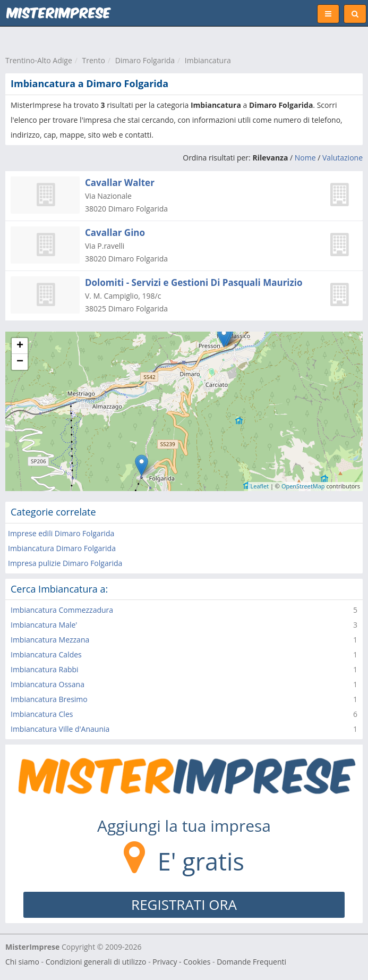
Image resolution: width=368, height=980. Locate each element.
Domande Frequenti (251, 962)
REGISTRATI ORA (184, 905)
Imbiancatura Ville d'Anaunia (60, 729)
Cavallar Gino (115, 233)
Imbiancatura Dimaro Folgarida (62, 548)
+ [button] (20, 346)
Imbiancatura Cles (42, 714)
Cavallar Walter (120, 183)
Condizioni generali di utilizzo (96, 962)
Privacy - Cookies (181, 962)
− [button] (20, 362)
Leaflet (260, 486)
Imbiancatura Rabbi (45, 669)
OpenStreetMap (303, 486)
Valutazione (343, 158)
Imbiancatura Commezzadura (62, 610)
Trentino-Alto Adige (39, 60)
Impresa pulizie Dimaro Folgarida (65, 563)
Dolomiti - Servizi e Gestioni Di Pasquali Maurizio (194, 282)
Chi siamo (22, 962)
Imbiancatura (208, 60)
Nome (305, 158)
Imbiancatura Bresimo (49, 699)
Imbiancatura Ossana (48, 684)
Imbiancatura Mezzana (50, 640)
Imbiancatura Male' (44, 625)
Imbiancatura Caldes (46, 654)
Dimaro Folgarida (145, 60)
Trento (94, 60)
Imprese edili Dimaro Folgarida (61, 533)
